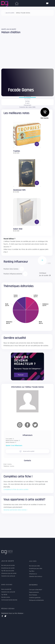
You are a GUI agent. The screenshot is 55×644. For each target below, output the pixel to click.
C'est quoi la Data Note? (36, 590)
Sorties (27, 101)
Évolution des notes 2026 (27, 107)
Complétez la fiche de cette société (16, 490)
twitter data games (5, 617)
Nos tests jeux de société (8, 565)
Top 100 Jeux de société (8, 571)
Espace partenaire (34, 592)
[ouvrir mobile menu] (47, 3)
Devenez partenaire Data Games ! (15, 510)
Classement (27, 105)
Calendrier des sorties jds (8, 576)
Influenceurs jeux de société (9, 573)
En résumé (27, 97)
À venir (27, 103)
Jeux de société (8, 561)
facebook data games (3, 617)
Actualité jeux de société (8, 568)
